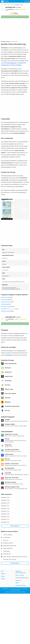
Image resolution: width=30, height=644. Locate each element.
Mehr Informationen (15, 526)
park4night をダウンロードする (9, 309)
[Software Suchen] (26, 1)
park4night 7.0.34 (5, 522)
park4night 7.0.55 (5, 498)
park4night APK (13, 7)
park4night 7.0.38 (5, 517)
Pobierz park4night (6, 300)
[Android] (5, 5)
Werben (3, 576)
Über (2, 571)
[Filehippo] (5, 1)
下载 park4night (5, 304)
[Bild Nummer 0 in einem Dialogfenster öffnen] (7, 209)
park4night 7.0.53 (5, 500)
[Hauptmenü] (29, 1)
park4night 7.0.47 (5, 506)
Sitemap (3, 579)
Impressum (18, 580)
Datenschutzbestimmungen (22, 578)
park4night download (6, 302)
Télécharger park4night (7, 307)
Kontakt (3, 574)
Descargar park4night (6, 311)
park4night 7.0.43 (5, 511)
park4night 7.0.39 (5, 514)
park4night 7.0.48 (5, 503)
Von (10, 9)
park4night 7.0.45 (5, 508)
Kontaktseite (9, 355)
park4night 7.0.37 (5, 519)
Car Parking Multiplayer (9, 63)
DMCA (17, 583)
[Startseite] (2, 5)
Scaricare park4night (6, 297)
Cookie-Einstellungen (21, 585)
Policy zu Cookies (20, 575)
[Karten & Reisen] (10, 5)
